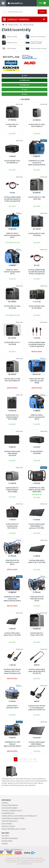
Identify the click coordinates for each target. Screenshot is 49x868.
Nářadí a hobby (13, 25)
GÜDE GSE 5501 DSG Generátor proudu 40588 (37, 381)
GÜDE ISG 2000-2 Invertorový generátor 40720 (37, 417)
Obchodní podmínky (10, 808)
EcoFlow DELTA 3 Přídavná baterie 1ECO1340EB (12, 490)
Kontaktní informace (10, 805)
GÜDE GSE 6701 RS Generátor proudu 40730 (37, 599)
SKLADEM (25, 99)
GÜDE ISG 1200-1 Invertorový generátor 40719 (12, 272)
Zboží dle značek (8, 826)
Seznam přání (7, 841)
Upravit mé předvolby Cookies (14, 829)
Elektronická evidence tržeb (13, 818)
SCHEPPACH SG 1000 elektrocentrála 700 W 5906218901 (37, 490)
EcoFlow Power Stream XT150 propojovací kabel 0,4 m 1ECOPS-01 (37, 708)
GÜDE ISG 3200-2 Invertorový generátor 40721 (12, 235)
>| (34, 759)
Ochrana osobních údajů (12, 811)
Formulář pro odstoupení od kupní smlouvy (19, 816)
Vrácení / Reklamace (10, 821)
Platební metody (8, 813)
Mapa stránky (7, 824)
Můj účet (5, 836)
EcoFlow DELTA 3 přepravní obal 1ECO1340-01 (12, 526)
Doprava (5, 803)
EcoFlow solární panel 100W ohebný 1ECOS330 (12, 453)
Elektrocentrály (28, 25)
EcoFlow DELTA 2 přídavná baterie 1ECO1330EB (12, 417)
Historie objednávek (10, 838)
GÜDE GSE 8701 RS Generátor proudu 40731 (12, 562)
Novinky (5, 844)
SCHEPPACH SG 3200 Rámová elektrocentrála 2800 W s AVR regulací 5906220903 (12, 746)
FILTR (24, 76)
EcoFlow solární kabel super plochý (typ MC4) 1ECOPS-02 (37, 671)
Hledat (42, 12)
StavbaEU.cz (18, 850)
